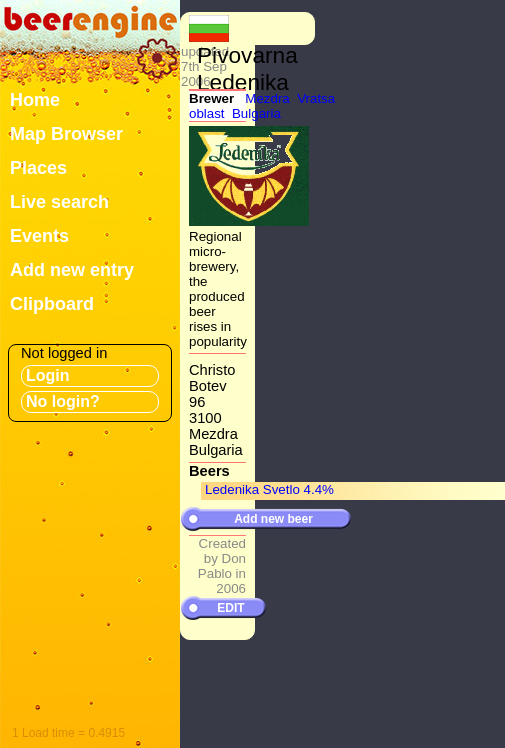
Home (35, 100)
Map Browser (66, 134)
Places (38, 168)
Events (39, 236)
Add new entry (72, 270)
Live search (59, 202)
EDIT (230, 608)
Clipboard (52, 304)
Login (48, 375)
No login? (63, 401)
